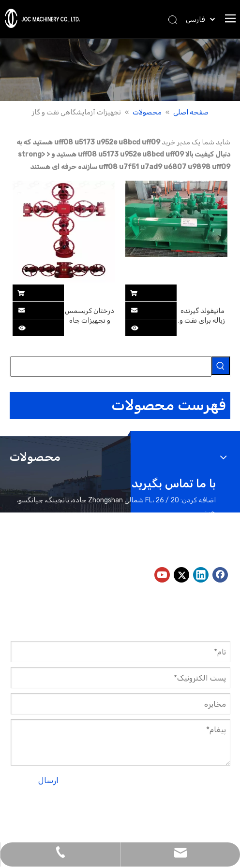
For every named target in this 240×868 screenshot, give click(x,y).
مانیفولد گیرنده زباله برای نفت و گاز (202, 316)
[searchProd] (111, 367)
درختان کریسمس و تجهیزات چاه (90, 316)
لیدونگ (163, 818)
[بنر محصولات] (120, 70)
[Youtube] (162, 575)
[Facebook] (220, 575)
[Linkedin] (201, 575)
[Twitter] (181, 575)
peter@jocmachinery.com (129, 549)
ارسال (48, 780)
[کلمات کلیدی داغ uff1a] (221, 366)
